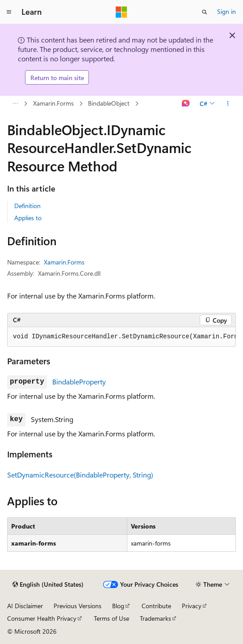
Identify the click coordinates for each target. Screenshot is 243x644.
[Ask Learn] (186, 104)
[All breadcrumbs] (15, 104)
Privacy (192, 606)
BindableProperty (79, 382)
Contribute (156, 606)
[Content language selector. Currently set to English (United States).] (48, 584)
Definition (27, 206)
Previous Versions (78, 606)
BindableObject (109, 103)
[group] (121, 337)
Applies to (28, 218)
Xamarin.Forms (53, 103)
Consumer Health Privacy (42, 618)
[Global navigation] (9, 12)
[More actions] (228, 104)
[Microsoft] (121, 12)
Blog (118, 606)
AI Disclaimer (25, 606)
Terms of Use (111, 618)
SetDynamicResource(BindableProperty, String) (80, 475)
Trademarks (155, 618)
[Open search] (205, 12)
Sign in (226, 11)
